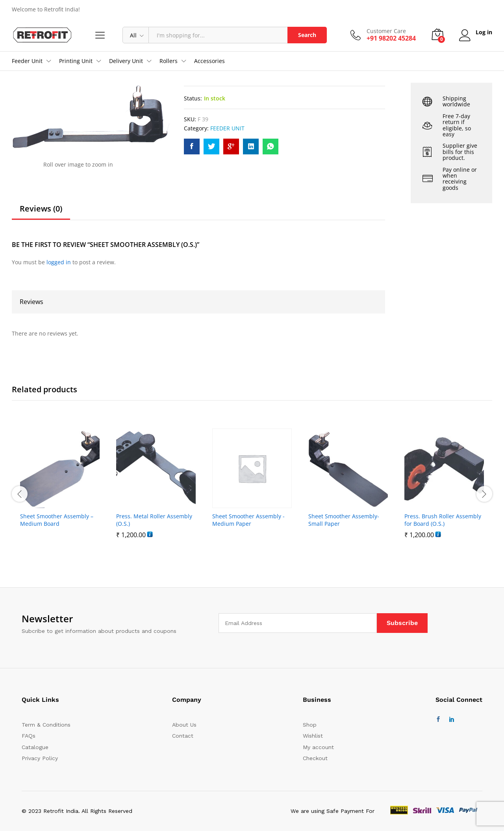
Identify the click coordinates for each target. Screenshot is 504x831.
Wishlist (313, 736)
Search (307, 35)
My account (318, 747)
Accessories (209, 61)
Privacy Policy (40, 758)
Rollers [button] (169, 61)
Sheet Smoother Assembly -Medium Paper (248, 520)
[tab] (41, 212)
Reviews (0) (41, 209)
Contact (183, 736)
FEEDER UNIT (227, 128)
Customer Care (386, 31)
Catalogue (35, 747)
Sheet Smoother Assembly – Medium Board (57, 520)
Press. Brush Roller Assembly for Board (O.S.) (443, 520)
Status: (193, 98)
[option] (60, 489)
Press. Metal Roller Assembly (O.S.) (154, 520)
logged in (59, 262)
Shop (310, 725)
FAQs (29, 736)
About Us (184, 725)
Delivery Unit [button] (126, 61)
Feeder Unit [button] (27, 61)
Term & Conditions (46, 725)
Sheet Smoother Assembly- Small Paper (344, 520)
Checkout (315, 758)
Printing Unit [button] (76, 61)
